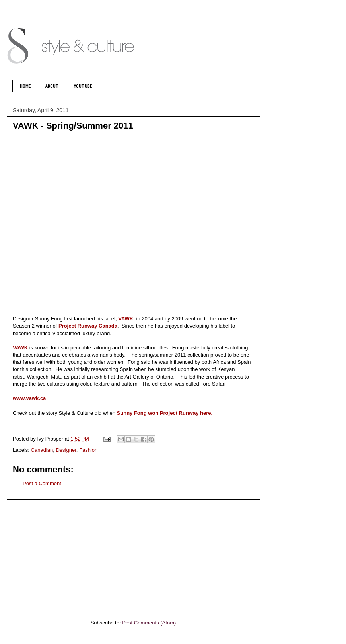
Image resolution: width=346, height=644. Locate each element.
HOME (25, 86)
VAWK (126, 319)
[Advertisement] (133, 555)
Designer (66, 450)
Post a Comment (42, 483)
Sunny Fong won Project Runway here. (165, 413)
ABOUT (52, 86)
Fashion (88, 450)
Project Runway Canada (88, 326)
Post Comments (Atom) (149, 623)
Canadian (42, 450)
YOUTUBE (83, 86)
